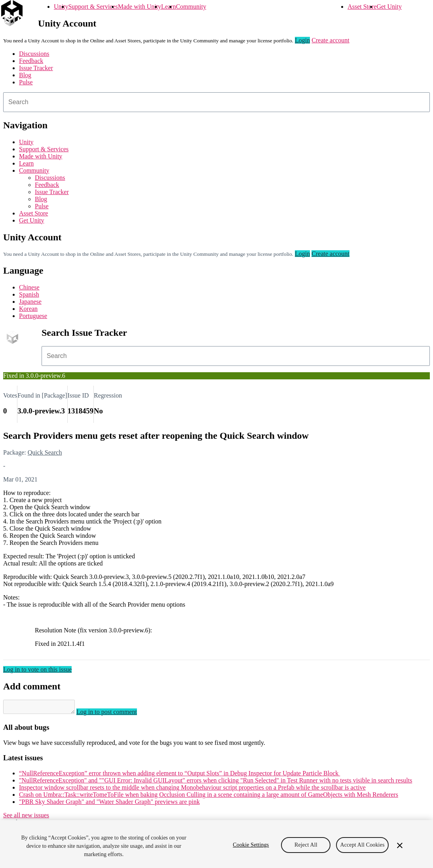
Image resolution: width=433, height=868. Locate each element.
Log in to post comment (115, 714)
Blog (25, 75)
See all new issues (26, 818)
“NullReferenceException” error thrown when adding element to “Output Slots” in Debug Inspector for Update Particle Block (179, 776)
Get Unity (389, 7)
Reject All (306, 845)
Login (302, 40)
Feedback (31, 61)
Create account (330, 40)
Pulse (26, 82)
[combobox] (216, 102)
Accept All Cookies (362, 845)
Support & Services (93, 7)
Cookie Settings (251, 845)
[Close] (400, 845)
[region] (216, 844)
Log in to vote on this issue (37, 669)
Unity (61, 7)
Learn (168, 7)
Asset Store (362, 7)
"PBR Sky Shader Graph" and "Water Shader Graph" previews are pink (109, 804)
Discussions (34, 54)
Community (191, 7)
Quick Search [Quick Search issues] (45, 452)
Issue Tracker (36, 68)
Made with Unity (140, 7)
